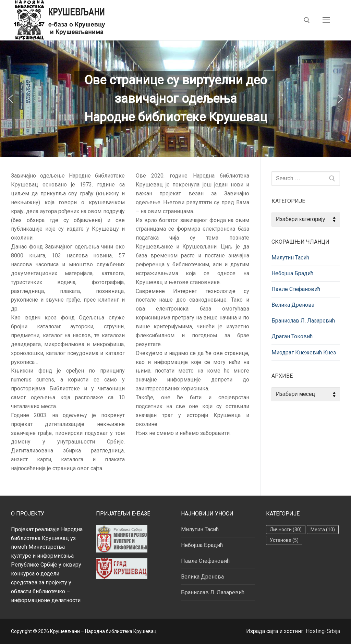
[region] (175, 99)
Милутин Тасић (290, 258)
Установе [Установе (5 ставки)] (284, 540)
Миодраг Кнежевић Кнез (304, 353)
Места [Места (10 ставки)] (323, 530)
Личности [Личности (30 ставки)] (286, 530)
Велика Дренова (293, 305)
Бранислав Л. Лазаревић (303, 321)
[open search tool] (307, 20)
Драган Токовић (292, 336)
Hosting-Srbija (323, 631)
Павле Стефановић (296, 289)
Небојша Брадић (292, 273)
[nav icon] (326, 20)
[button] (11, 99)
